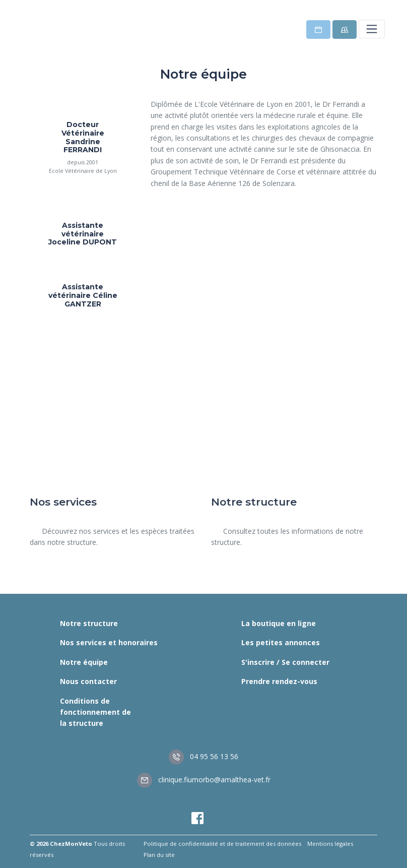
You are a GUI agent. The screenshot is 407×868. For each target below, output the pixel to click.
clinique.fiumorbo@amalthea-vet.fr (204, 780)
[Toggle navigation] (372, 29)
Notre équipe (84, 662)
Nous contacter (88, 681)
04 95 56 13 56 (203, 756)
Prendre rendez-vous (279, 681)
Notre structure (89, 623)
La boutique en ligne (279, 623)
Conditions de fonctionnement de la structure (95, 712)
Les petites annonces (281, 642)
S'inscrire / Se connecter (285, 662)
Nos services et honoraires (109, 642)
